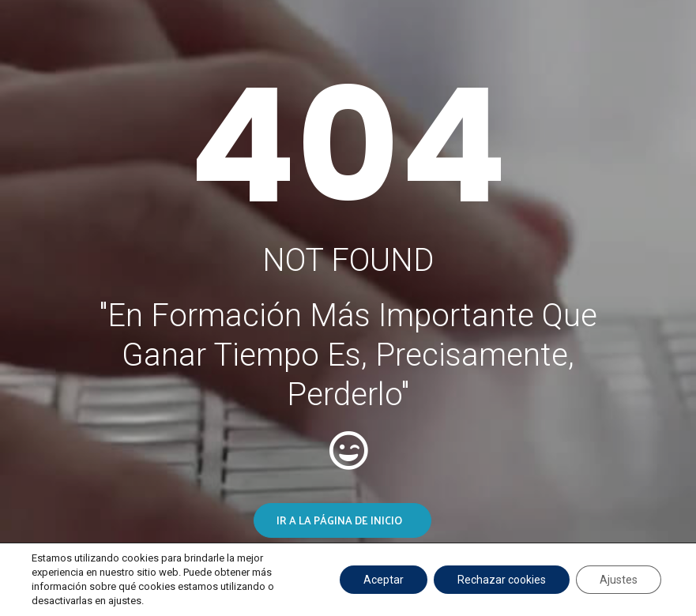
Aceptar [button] (384, 580)
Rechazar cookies (502, 580)
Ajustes (619, 580)
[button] (342, 520)
